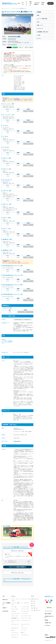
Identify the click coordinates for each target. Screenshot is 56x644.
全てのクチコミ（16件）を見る (18, 551)
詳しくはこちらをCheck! (15, 538)
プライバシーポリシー (49, 611)
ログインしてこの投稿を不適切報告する (17, 567)
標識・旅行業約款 (48, 614)
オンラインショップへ (27, 538)
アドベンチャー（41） (16, 614)
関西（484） (33, 606)
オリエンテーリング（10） (26, 618)
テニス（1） (23, 631)
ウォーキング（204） (25, 607)
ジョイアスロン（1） (25, 635)
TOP (19, 3)
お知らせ (5, 608)
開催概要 (39, 12)
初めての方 (30, 3)
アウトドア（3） (24, 628)
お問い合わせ (49, 608)
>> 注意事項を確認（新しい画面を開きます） (23, 320)
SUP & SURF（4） (15, 628)
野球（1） (23, 633)
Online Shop (5, 611)
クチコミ (39, 38)
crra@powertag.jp (17, 441)
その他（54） (14, 612)
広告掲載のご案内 (48, 623)
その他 (39, 35)
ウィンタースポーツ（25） (26, 616)
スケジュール (40, 29)
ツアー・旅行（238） (25, 603)
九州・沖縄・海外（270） (36, 611)
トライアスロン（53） (25, 612)
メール (27, 47)
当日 (38, 22)
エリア (26, 3)
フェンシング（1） (15, 633)
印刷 (31, 47)
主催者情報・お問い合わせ (43, 32)
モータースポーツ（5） (26, 621)
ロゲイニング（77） (25, 609)
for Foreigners (47, 626)
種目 (38, 15)
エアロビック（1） (15, 635)
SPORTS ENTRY (10, 3)
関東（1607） (34, 602)
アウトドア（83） (15, 609)
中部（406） (33, 604)
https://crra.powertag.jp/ (13, 45)
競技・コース (40, 25)
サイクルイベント (8, 9)
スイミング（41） (25, 614)
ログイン (50, 3)
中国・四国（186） (35, 608)
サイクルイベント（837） (26, 599)
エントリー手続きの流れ (42, 19)
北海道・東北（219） (35, 599)
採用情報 (46, 620)
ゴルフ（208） (14, 607)
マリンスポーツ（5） (15, 624)
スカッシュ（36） (15, 616)
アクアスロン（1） (15, 637)
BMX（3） (13, 631)
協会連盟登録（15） (15, 618)
